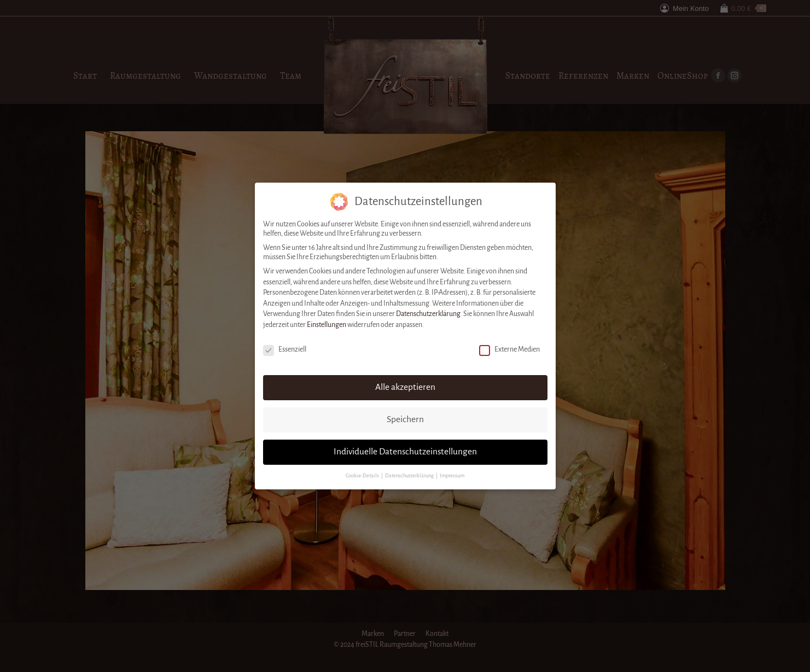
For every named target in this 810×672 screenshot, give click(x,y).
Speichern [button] (405, 418)
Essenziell (285, 349)
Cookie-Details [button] (363, 475)
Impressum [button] (452, 475)
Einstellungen (327, 324)
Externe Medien (509, 349)
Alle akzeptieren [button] (405, 386)
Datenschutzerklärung (428, 313)
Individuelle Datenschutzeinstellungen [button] (405, 451)
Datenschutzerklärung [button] (410, 475)
